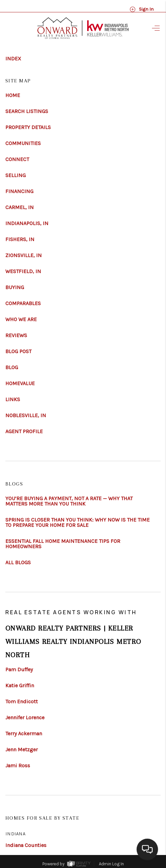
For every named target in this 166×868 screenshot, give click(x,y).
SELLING (16, 175)
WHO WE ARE (21, 319)
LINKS (13, 399)
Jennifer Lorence (25, 718)
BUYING (15, 287)
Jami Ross (18, 766)
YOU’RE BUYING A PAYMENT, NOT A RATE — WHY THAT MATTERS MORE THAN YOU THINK (69, 501)
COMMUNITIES (23, 143)
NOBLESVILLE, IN (26, 415)
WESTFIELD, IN (23, 271)
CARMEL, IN (20, 207)
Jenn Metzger (22, 750)
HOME (13, 95)
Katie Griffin (20, 686)
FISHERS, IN (20, 239)
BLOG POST (18, 351)
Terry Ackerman (24, 734)
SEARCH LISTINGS (27, 111)
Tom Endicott (22, 702)
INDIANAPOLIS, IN (27, 223)
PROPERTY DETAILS (28, 127)
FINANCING (19, 191)
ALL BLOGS (18, 563)
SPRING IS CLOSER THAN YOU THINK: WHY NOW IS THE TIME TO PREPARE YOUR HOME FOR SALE (77, 523)
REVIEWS (16, 335)
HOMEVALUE (20, 383)
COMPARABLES (23, 303)
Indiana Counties (26, 845)
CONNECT (17, 159)
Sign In (142, 9)
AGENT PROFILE (24, 431)
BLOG (12, 367)
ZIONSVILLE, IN (24, 255)
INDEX (13, 59)
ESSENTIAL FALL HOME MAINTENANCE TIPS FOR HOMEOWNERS (63, 544)
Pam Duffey (19, 670)
